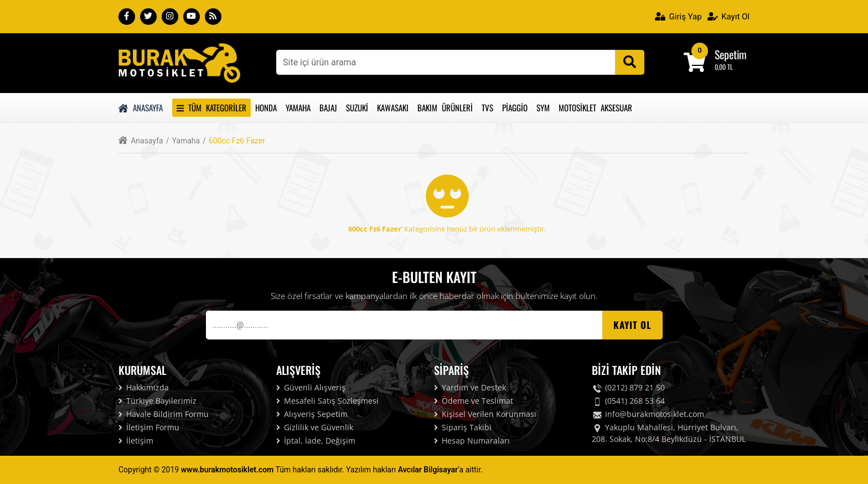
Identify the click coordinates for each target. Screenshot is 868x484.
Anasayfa (141, 107)
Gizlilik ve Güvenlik (315, 427)
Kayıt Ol (728, 17)
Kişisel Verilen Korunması (485, 414)
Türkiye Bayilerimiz (157, 401)
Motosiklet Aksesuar (595, 107)
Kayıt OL (632, 325)
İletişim (136, 441)
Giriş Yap (678, 17)
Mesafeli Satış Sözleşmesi (327, 401)
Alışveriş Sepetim (312, 414)
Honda (266, 107)
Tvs (487, 107)
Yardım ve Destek (470, 387)
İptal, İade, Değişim (316, 441)
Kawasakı (393, 107)
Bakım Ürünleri (445, 107)
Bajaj (328, 107)
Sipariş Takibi (463, 427)
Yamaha (298, 107)
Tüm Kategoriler (211, 107)
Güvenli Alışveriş (311, 387)
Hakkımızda (144, 387)
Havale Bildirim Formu (164, 414)
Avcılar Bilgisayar (428, 470)
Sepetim (731, 54)
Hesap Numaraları (472, 441)
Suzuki (357, 107)
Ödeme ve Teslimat (474, 401)
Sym (543, 107)
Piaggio (515, 107)
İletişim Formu (149, 427)
